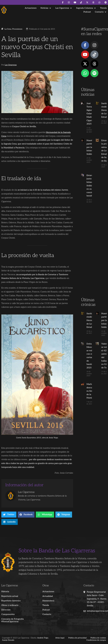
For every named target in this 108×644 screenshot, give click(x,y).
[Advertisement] (93, 255)
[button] (46, 8)
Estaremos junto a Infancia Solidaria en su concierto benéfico (91, 186)
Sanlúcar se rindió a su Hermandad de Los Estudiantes (92, 320)
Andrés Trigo (43, 638)
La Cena (8, 29)
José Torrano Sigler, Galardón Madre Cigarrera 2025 (90, 114)
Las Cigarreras (11, 65)
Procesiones (17, 29)
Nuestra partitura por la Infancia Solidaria (90, 147)
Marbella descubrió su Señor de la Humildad (91, 391)
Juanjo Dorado (8, 640)
